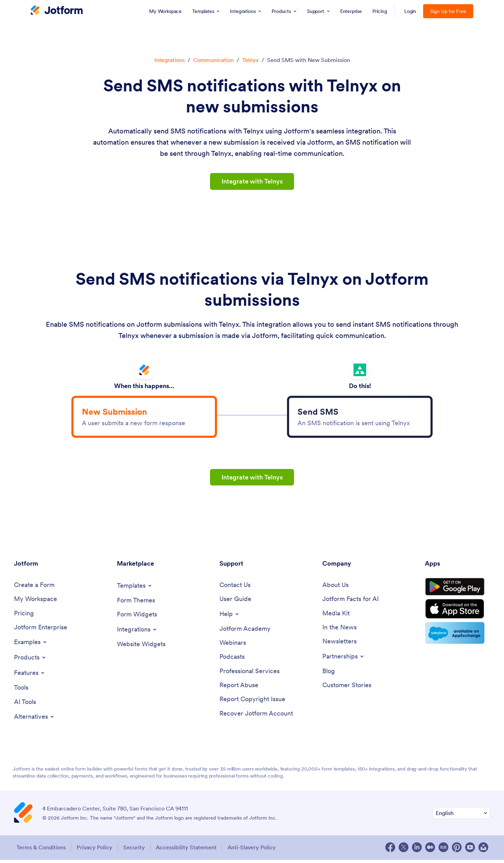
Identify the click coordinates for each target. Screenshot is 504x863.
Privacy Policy (94, 851)
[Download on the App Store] (457, 614)
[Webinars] (233, 646)
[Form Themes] (136, 603)
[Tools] (21, 691)
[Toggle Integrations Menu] (137, 632)
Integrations (170, 60)
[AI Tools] (25, 705)
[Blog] (329, 674)
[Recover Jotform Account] (256, 717)
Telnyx (250, 60)
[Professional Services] (250, 674)
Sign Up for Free (448, 11)
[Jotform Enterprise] (41, 631)
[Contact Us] (235, 588)
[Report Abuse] (239, 689)
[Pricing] (24, 616)
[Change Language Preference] (461, 817)
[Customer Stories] (347, 689)
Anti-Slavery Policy (254, 851)
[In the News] (339, 631)
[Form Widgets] (137, 617)
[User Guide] (235, 602)
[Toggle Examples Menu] (31, 645)
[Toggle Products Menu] (30, 661)
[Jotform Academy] (245, 632)
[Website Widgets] (141, 647)
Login (410, 11)
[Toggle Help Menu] (230, 617)
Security (135, 851)
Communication (213, 60)
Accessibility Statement (188, 851)
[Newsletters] (339, 645)
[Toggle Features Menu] (30, 676)
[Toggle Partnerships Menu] (344, 660)
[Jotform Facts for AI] (351, 602)
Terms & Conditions (40, 851)
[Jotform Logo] (57, 11)
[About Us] (335, 588)
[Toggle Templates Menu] (135, 588)
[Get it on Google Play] (457, 591)
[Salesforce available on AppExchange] (457, 638)
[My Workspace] (36, 602)
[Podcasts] (232, 660)
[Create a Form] (34, 588)
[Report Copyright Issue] (252, 703)
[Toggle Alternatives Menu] (34, 720)
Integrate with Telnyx (252, 181)
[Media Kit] (336, 616)
